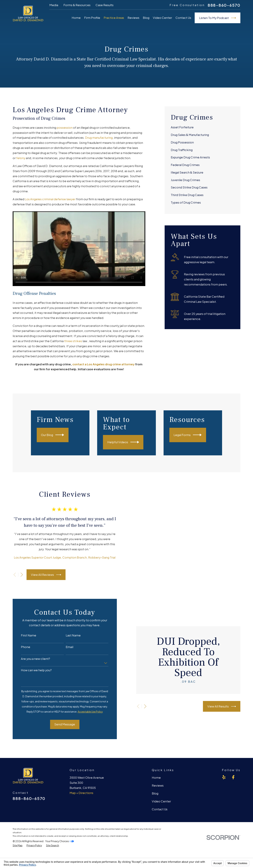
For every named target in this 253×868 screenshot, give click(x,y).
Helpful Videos (129, 442)
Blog (155, 795)
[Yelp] (224, 779)
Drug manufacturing (99, 138)
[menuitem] (203, 128)
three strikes (73, 341)
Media (54, 5)
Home (156, 780)
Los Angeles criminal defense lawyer (50, 199)
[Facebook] (233, 779)
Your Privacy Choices (59, 843)
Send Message (61, 727)
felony (21, 158)
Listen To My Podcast (218, 18)
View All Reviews (43, 576)
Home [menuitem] (76, 18)
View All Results (227, 709)
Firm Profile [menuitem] (92, 18)
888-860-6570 (224, 5)
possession (65, 128)
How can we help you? (33, 672)
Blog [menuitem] (146, 18)
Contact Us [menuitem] (183, 18)
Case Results (105, 5)
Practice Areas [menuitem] (114, 18)
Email (66, 649)
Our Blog (57, 435)
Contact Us (160, 811)
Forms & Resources (77, 5)
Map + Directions (81, 795)
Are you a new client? (32, 661)
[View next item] (18, 576)
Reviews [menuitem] (133, 18)
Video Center (161, 803)
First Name (25, 638)
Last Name (70, 638)
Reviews (158, 788)
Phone (22, 649)
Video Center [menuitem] (162, 18)
